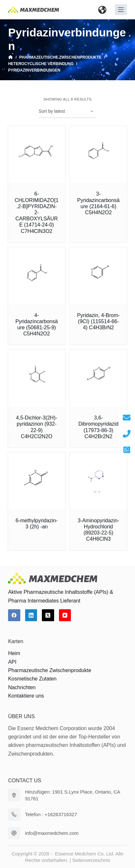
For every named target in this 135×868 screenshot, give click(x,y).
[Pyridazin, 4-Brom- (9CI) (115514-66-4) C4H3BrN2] (98, 276)
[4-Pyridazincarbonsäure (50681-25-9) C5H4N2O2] (37, 276)
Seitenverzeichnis (91, 860)
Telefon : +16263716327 (51, 814)
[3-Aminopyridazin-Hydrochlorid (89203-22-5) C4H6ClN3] (98, 481)
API (12, 662)
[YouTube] (65, 615)
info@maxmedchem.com (52, 833)
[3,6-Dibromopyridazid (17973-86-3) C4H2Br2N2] (98, 378)
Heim (14, 653)
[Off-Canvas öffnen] (121, 10)
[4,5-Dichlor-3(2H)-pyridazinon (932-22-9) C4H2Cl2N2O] (37, 378)
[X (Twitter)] (48, 615)
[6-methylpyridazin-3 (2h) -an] (37, 481)
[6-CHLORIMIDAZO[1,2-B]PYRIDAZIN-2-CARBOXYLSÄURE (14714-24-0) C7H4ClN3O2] (37, 154)
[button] (102, 10)
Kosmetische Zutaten (32, 679)
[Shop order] (67, 111)
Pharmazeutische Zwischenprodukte (50, 670)
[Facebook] (14, 615)
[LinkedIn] (31, 615)
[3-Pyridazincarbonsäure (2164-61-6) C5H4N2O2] (98, 154)
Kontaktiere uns (26, 696)
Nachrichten (22, 687)
